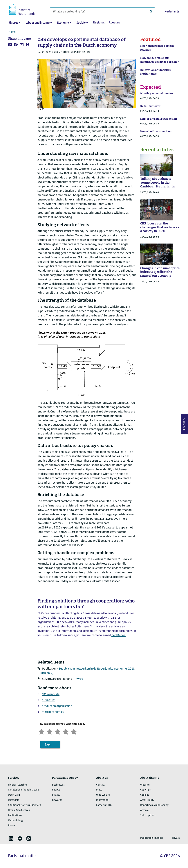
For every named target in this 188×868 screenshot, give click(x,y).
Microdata (14, 800)
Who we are (103, 795)
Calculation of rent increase (23, 790)
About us (114, 23)
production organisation (57, 706)
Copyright (146, 790)
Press (99, 790)
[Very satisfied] (74, 731)
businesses (49, 700)
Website (145, 785)
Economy (63, 23)
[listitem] (10, 45)
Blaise (11, 826)
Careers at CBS (104, 805)
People (56, 790)
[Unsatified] (50, 731)
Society (81, 23)
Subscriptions (148, 816)
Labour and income (38, 23)
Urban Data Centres (19, 810)
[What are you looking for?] (102, 12)
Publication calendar (152, 838)
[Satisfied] (66, 731)
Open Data (14, 795)
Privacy (78, 679)
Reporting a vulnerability (154, 805)
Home (12, 32)
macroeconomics (53, 712)
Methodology (16, 821)
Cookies (145, 795)
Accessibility (147, 800)
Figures (13, 23)
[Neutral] (58, 731)
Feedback (184, 424)
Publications (15, 816)
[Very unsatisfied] (41, 731)
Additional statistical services (25, 805)
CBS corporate (51, 694)
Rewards (57, 800)
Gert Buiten (119, 635)
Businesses (58, 785)
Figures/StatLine (17, 785)
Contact (100, 785)
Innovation (102, 800)
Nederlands (172, 12)
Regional (99, 23)
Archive (144, 810)
